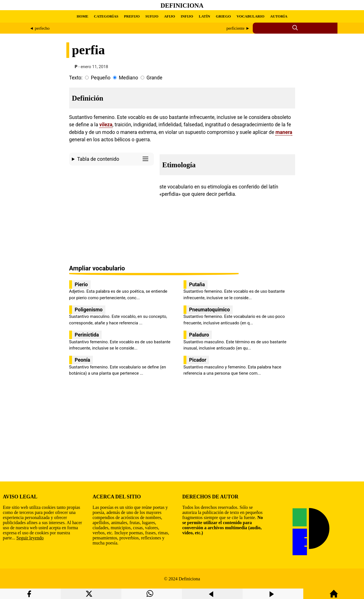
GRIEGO (223, 16)
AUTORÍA (279, 16)
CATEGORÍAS (106, 16)
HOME (82, 16)
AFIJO (170, 16)
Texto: (76, 78)
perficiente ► (238, 28)
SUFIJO (152, 16)
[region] (112, 216)
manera (284, 132)
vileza (106, 125)
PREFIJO (132, 16)
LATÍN (204, 16)
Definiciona (182, 6)
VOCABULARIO (251, 16)
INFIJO (187, 16)
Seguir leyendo (30, 538)
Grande (154, 78)
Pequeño (101, 78)
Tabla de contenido (114, 159)
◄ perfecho (40, 28)
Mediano (128, 78)
